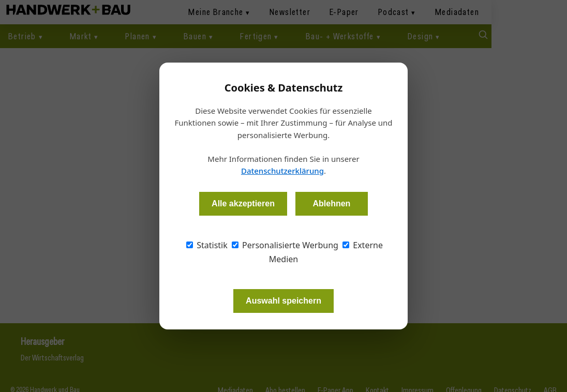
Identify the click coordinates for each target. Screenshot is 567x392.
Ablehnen (331, 203)
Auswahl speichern (283, 301)
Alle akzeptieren (243, 203)
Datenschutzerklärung (282, 171)
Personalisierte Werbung (285, 245)
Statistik (207, 245)
